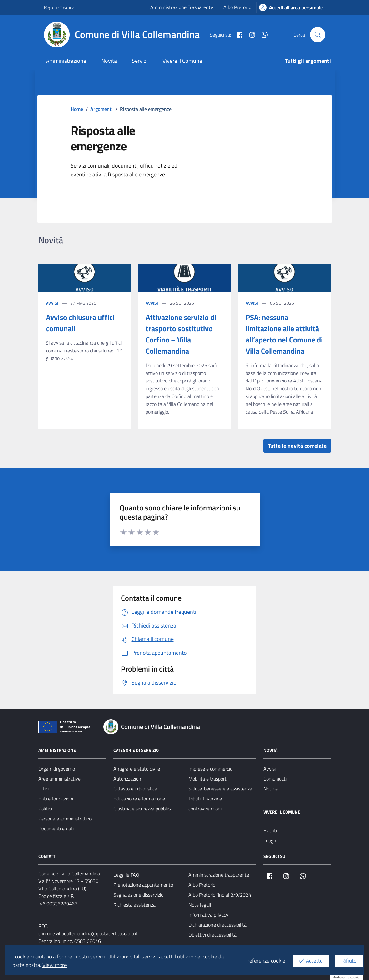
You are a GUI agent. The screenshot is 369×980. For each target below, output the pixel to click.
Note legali (200, 905)
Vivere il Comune (182, 61)
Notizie (271, 789)
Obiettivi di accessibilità (212, 935)
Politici (45, 809)
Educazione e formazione (139, 799)
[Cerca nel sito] (317, 35)
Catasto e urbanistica (135, 789)
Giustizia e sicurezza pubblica (143, 809)
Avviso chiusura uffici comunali (80, 323)
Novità (109, 61)
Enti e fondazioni (56, 799)
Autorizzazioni (128, 779)
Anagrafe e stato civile (137, 769)
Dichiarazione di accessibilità (217, 925)
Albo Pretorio (237, 7)
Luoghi (270, 840)
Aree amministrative (60, 779)
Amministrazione (66, 61)
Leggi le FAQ (126, 875)
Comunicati (275, 779)
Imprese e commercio (210, 769)
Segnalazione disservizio (138, 895)
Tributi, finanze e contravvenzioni (205, 804)
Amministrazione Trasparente (182, 7)
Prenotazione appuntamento (143, 885)
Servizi (140, 61)
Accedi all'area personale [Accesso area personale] (291, 7)
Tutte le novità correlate (297, 446)
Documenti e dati (56, 829)
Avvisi (52, 303)
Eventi (270, 830)
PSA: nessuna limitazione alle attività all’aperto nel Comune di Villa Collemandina (284, 334)
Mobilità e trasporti (208, 779)
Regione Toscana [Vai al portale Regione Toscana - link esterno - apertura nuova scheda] (59, 7)
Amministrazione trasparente (219, 875)
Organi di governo (57, 769)
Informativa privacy (208, 915)
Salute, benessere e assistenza (220, 789)
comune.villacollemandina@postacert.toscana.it (88, 933)
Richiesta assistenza (135, 905)
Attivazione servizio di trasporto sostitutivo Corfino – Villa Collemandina (181, 334)
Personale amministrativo (65, 819)
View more (55, 965)
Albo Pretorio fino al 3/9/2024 (220, 895)
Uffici (44, 789)
